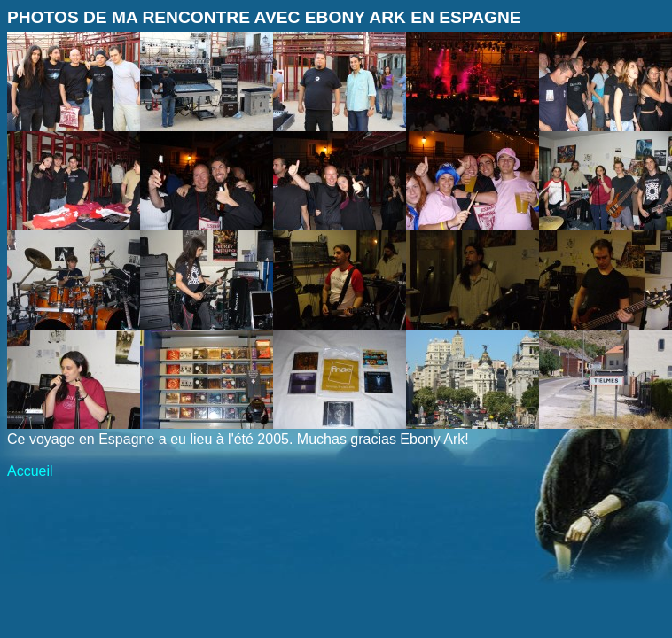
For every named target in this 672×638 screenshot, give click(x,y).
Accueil (30, 471)
